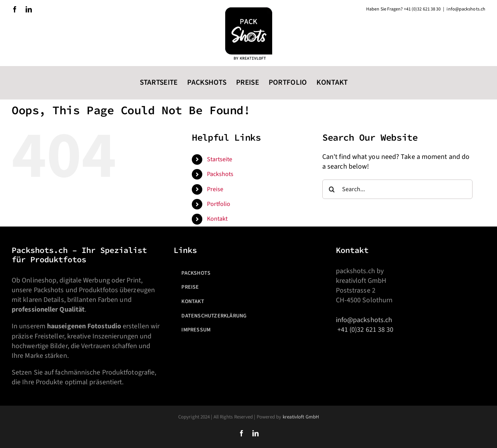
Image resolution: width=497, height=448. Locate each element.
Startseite (220, 159)
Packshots (220, 174)
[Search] (332, 189)
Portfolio (219, 204)
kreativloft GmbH (301, 417)
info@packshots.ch (364, 320)
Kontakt (217, 219)
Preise (215, 189)
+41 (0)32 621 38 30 (366, 330)
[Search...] (397, 189)
